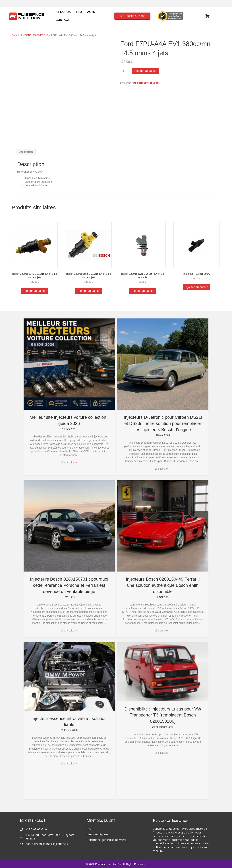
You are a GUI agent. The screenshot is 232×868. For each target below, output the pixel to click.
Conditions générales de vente (106, 840)
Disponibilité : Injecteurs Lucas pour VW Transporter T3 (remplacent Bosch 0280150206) (163, 715)
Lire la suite (69, 463)
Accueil (15, 35)
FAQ (79, 12)
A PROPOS (63, 12)
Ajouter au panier (146, 71)
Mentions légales (97, 834)
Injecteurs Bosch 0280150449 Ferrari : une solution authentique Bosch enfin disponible (163, 585)
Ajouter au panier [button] (35, 291)
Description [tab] (26, 152)
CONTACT (63, 20)
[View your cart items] (210, 16)
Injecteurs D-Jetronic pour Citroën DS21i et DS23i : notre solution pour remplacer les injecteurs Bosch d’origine (163, 423)
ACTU (91, 12)
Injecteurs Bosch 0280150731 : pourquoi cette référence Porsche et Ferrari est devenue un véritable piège (69, 585)
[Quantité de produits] (125, 71)
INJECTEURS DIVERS (33, 35)
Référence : (24, 172)
